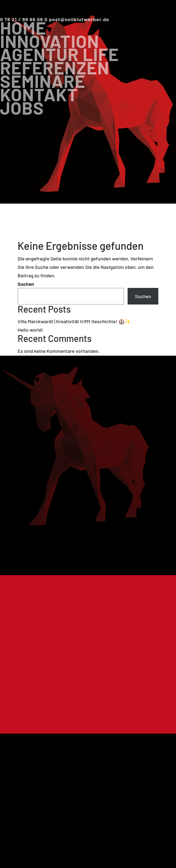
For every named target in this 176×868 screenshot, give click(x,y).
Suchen (26, 284)
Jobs (22, 108)
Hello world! (30, 330)
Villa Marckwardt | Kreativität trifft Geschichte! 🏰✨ (74, 321)
